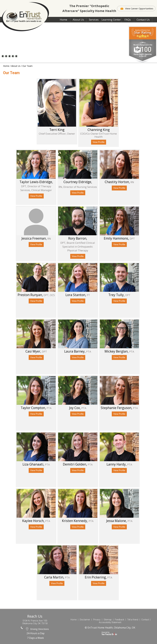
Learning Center (111, 20)
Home (63, 20)
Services (94, 20)
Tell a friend (133, 620)
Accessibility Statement (110, 622)
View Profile (98, 142)
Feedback (120, 620)
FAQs (128, 20)
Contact (145, 620)
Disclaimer (85, 620)
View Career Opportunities (139, 8)
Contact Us (143, 20)
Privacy (97, 620)
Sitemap (108, 620)
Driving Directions (40, 629)
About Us (78, 20)
